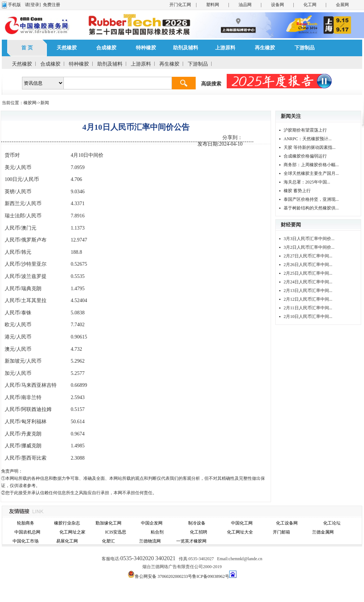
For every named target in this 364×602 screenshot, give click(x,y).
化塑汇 (108, 541)
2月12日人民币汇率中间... (308, 299)
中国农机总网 (27, 532)
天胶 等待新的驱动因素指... (310, 147)
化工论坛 (332, 523)
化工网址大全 (240, 532)
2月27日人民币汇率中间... (308, 256)
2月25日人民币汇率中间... (308, 273)
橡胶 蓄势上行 (297, 191)
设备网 (278, 5)
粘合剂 (157, 532)
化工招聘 (199, 532)
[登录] (35, 5)
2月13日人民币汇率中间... (308, 291)
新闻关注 (291, 116)
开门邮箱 (281, 532)
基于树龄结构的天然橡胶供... (311, 208)
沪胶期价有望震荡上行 (305, 130)
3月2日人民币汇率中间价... (309, 247)
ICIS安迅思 (116, 532)
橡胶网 (30, 103)
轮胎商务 (26, 523)
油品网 (245, 5)
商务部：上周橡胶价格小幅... (311, 165)
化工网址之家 (72, 532)
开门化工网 (180, 5)
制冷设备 (197, 523)
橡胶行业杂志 (67, 523)
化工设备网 (287, 523)
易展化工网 (67, 541)
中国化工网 (242, 523)
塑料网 (213, 5)
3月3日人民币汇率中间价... (309, 239)
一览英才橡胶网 (191, 541)
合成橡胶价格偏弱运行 (305, 156)
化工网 (310, 5)
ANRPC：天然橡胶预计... (308, 139)
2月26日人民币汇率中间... (308, 265)
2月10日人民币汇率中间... (308, 317)
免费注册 (52, 5)
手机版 (14, 5)
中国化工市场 (26, 541)
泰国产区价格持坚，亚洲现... (311, 199)
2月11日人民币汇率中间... (308, 308)
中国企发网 (152, 523)
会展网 (342, 5)
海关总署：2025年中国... (307, 182)
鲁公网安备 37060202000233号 (163, 576)
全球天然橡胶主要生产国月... (311, 173)
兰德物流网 (150, 541)
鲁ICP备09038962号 (211, 576)
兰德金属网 (323, 532)
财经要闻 (291, 225)
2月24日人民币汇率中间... (308, 282)
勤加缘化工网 (108, 523)
